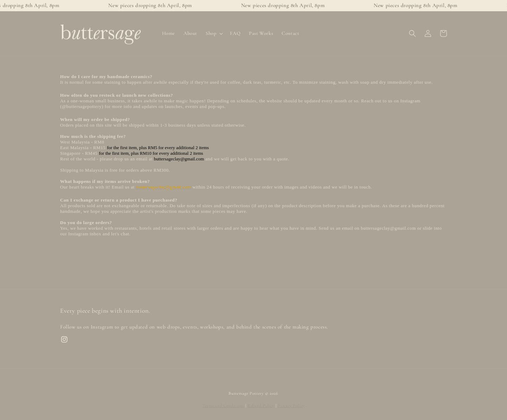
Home (169, 33)
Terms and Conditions (223, 406)
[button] (412, 33)
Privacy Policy (291, 406)
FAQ (235, 33)
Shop (211, 33)
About (190, 33)
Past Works (261, 33)
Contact (290, 33)
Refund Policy (261, 406)
